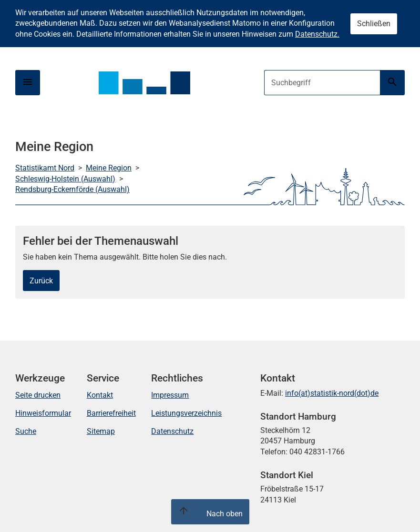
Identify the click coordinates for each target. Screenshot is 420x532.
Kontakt (100, 395)
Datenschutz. (317, 34)
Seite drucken (38, 395)
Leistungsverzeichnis (186, 413)
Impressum (170, 395)
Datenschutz (172, 431)
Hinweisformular (43, 413)
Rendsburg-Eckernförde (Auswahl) (72, 189)
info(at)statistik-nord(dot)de (332, 393)
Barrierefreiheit (111, 413)
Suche (26, 431)
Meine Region (109, 168)
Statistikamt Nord (45, 168)
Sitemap (101, 431)
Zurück (41, 281)
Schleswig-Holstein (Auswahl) (65, 179)
